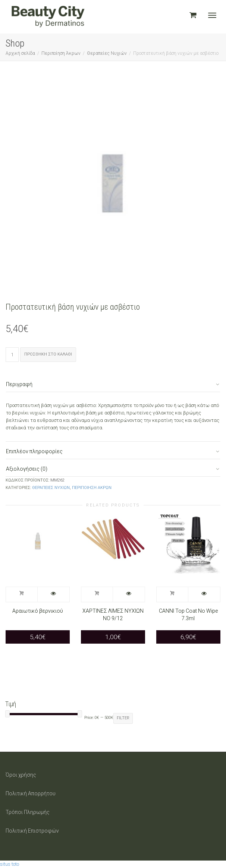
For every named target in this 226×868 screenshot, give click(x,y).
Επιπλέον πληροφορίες (34, 451)
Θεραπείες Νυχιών (107, 53)
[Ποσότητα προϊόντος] (12, 355)
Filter (123, 718)
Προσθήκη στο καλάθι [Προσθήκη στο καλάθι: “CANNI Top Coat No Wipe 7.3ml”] (172, 594)
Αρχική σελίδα (20, 53)
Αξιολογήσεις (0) (27, 469)
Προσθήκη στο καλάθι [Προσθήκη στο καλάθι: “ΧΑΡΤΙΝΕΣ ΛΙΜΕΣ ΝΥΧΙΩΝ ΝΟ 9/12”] (97, 594)
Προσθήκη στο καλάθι (48, 354)
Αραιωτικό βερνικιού (38, 611)
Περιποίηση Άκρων (61, 53)
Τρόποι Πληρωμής (28, 812)
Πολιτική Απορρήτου (31, 793)
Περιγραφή (19, 384)
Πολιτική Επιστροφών (32, 831)
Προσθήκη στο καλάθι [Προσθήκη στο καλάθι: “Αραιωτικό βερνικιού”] (22, 594)
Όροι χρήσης (21, 775)
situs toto (10, 864)
